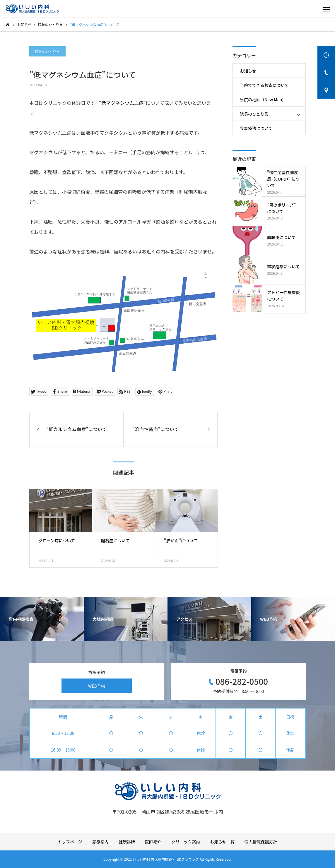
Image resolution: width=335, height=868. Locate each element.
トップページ (70, 842)
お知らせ (248, 71)
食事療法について (256, 128)
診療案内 (100, 842)
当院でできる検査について (264, 85)
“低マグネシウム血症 (121, 103)
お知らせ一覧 (222, 842)
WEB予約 (97, 686)
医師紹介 (153, 842)
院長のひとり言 (47, 51)
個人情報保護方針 (261, 842)
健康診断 (127, 842)
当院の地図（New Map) (262, 100)
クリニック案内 (186, 842)
